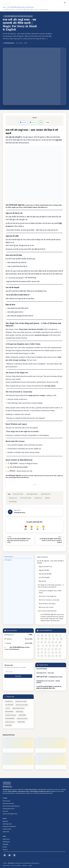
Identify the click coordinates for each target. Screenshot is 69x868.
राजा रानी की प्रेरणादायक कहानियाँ (19, 468)
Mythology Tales (7, 824)
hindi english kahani (32, 494)
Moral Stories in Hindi (22, 705)
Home (4, 7)
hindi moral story (10, 722)
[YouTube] (10, 855)
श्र (56, 656)
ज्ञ (60, 656)
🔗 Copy (47, 122)
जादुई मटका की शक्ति (44, 571)
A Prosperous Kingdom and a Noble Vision (50, 592)
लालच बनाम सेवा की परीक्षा (45, 574)
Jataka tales (6, 832)
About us (5, 850)
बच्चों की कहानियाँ (22, 715)
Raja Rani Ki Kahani (11, 715)
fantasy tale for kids (18, 494)
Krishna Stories (8, 829)
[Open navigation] (65, 3)
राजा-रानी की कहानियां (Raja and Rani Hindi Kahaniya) (21, 7)
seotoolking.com (35, 863)
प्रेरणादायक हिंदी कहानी (10, 719)
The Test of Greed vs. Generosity (49, 600)
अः (54, 639)
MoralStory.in (26, 460)
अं (50, 639)
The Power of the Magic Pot (47, 596)
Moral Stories (7, 801)
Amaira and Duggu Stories (10, 814)
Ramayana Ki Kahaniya (9, 827)
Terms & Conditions (16, 865)
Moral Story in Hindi (26, 498)
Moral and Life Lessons (46, 607)
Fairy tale (5, 811)
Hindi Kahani (20, 712)
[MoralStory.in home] (7, 3)
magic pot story (13, 498)
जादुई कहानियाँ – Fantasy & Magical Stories (24, 464)
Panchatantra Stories (9, 809)
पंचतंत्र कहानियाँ (8, 726)
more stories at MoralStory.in (47, 611)
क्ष (49, 656)
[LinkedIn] (14, 855)
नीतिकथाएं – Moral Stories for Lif (21, 471)
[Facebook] (5, 855)
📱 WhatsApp (33, 122)
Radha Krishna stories (18, 709)
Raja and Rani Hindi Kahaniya (11, 806)
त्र (53, 656)
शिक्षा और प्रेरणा (42, 581)
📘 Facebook (23, 122)
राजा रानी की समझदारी (44, 578)
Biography (6, 845)
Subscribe (18, 676)
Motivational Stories (8, 804)
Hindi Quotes (6, 842)
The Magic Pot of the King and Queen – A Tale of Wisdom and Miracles (51, 586)
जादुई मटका (47, 498)
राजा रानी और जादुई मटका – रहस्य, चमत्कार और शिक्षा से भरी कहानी (50, 562)
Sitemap (24, 865)
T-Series (8, 709)
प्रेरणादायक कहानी (21, 722)
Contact (30, 865)
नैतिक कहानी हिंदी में (9, 712)
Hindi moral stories (22, 719)
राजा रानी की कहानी (13, 502)
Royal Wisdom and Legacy (47, 604)
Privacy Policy (6, 865)
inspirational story (46, 494)
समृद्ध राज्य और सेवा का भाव (45, 567)
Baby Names (6, 839)
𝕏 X (41, 122)
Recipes (5, 847)
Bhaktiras (5, 822)
